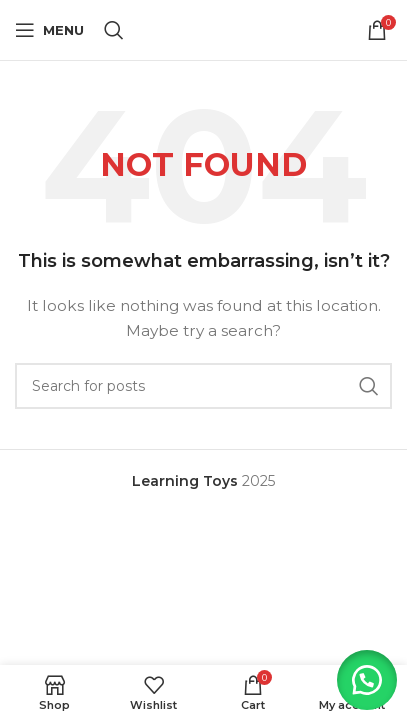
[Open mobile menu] (49, 30)
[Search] (114, 30)
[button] (367, 680)
